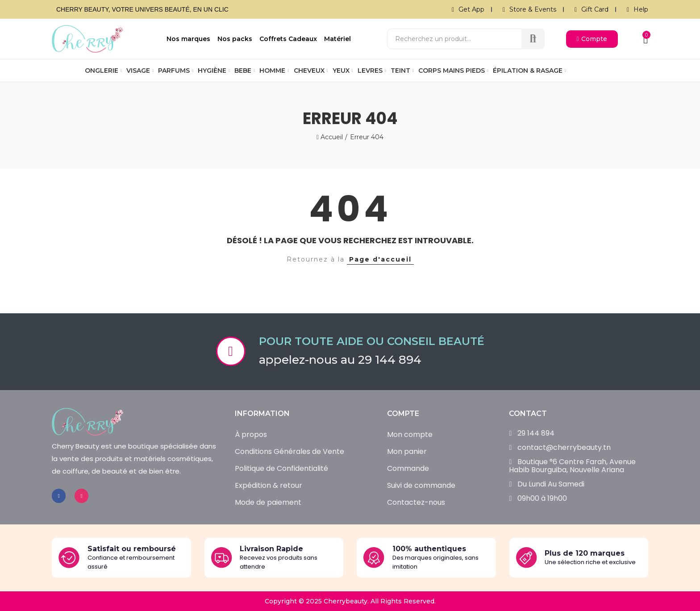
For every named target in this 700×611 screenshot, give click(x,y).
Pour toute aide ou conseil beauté (372, 341)
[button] (592, 39)
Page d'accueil (380, 259)
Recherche (533, 39)
